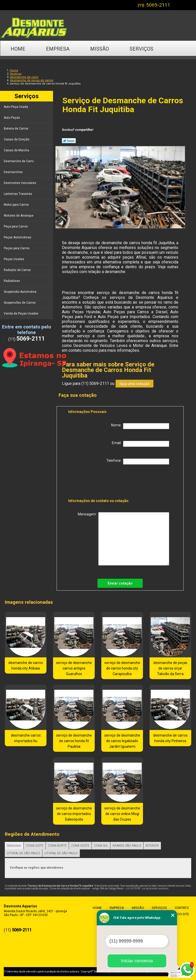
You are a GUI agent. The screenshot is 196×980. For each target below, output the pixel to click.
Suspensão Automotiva (20, 292)
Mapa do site (177, 914)
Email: (141, 444)
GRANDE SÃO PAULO (127, 846)
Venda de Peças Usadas (21, 314)
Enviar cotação (120, 583)
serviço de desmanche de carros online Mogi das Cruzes (122, 814)
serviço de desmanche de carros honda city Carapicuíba (122, 668)
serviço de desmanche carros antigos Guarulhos (74, 668)
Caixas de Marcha (17, 150)
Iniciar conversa (137, 961)
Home (18, 49)
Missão (100, 49)
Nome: (140, 426)
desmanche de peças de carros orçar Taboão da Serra (170, 668)
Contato (22, 65)
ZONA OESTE (80, 846)
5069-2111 (158, 5)
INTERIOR (152, 846)
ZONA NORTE (57, 846)
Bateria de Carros (16, 129)
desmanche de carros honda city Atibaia (26, 665)
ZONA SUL (101, 846)
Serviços (141, 49)
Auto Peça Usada (16, 107)
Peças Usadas (14, 259)
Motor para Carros (17, 205)
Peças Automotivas (18, 237)
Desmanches (14, 172)
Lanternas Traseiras (18, 194)
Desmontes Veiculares (20, 183)
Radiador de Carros (18, 270)
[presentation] (100, 483)
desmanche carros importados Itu (26, 738)
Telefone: (138, 462)
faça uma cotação (134, 384)
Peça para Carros (16, 226)
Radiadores (12, 281)
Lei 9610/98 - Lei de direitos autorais (147, 889)
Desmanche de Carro (19, 161)
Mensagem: (124, 539)
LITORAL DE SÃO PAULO (23, 853)
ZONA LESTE (35, 846)
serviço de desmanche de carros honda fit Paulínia (74, 741)
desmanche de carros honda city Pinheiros (170, 738)
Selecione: (14, 846)
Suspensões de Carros (20, 303)
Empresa (58, 49)
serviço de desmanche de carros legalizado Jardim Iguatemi (122, 741)
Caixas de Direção (17, 139)
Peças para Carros (17, 248)
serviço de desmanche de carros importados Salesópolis (74, 814)
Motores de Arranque (19, 216)
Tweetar (69, 141)
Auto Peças (12, 118)
